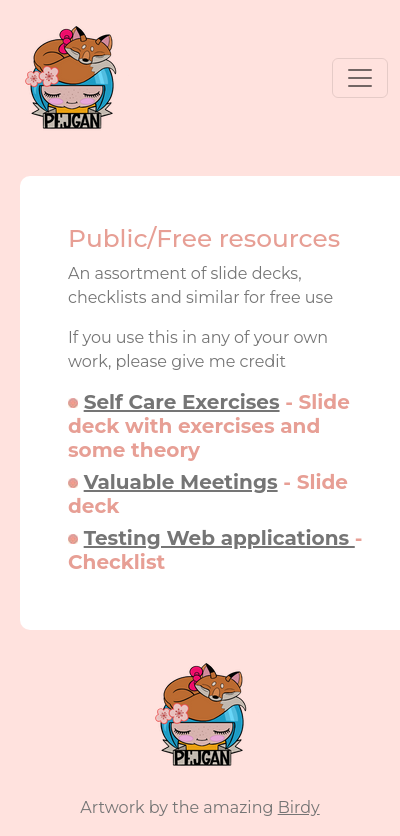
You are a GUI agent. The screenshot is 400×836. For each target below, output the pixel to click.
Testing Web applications (219, 538)
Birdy (299, 807)
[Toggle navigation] (360, 78)
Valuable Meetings (181, 482)
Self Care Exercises (182, 402)
